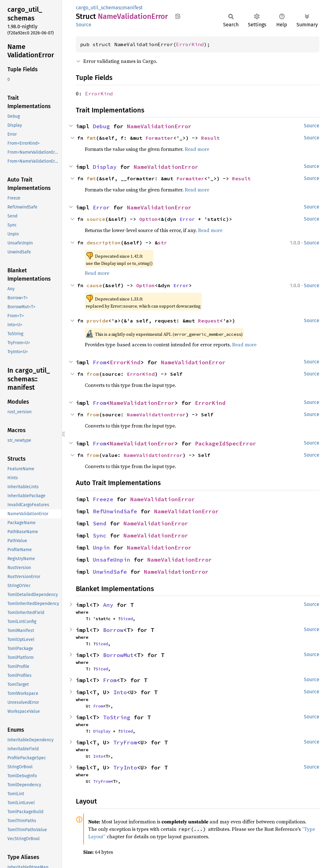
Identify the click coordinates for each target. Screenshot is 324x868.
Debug (101, 126)
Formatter (159, 138)
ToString (117, 717)
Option (149, 219)
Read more (197, 149)
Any (108, 605)
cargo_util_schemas (98, 8)
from (93, 374)
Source (84, 25)
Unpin (101, 548)
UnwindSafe (110, 572)
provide (97, 321)
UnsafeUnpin (112, 560)
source (96, 219)
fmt (91, 138)
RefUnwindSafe (115, 511)
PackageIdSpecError (226, 443)
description (104, 243)
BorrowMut (118, 655)
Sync (100, 535)
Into (120, 692)
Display (105, 167)
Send (100, 523)
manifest (133, 8)
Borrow (113, 630)
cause (94, 285)
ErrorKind (190, 44)
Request (209, 321)
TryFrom (125, 742)
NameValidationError (159, 126)
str (162, 243)
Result (210, 138)
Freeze (103, 499)
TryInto (125, 767)
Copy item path (178, 16)
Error (101, 207)
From (100, 362)
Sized (127, 619)
